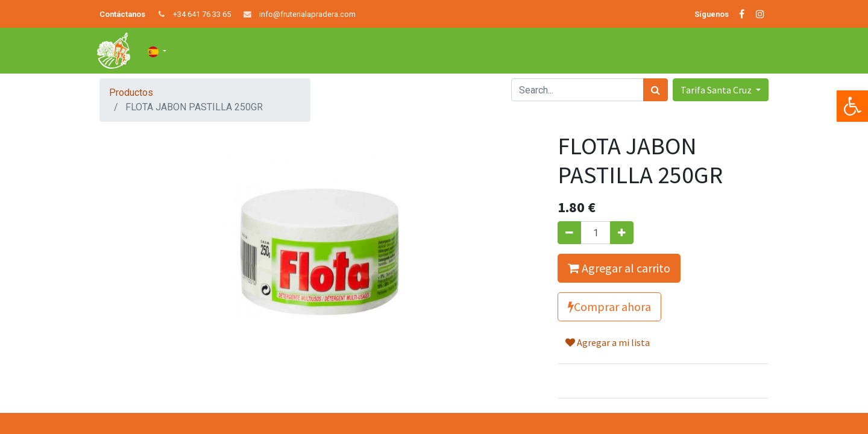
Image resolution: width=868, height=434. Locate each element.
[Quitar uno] (569, 233)
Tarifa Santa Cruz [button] (717, 90)
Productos (131, 93)
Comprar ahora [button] (609, 307)
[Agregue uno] (622, 233)
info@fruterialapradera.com (307, 14)
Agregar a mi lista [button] (608, 342)
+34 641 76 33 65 (202, 14)
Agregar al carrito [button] (619, 268)
